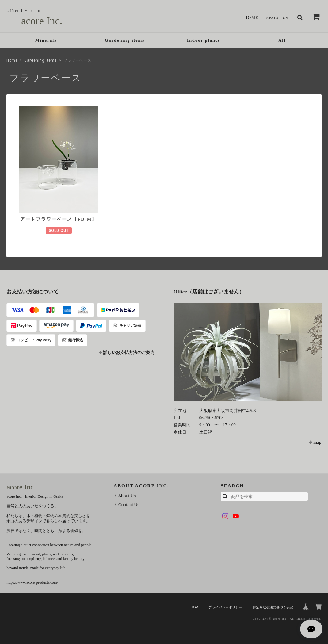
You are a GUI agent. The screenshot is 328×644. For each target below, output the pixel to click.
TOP (194, 600)
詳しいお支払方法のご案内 (129, 345)
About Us (276, 18)
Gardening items (125, 41)
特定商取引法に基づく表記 (273, 600)
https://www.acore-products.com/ (32, 575)
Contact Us (129, 498)
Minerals (46, 41)
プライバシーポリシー (225, 600)
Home (249, 18)
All (282, 41)
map (317, 435)
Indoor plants (203, 41)
